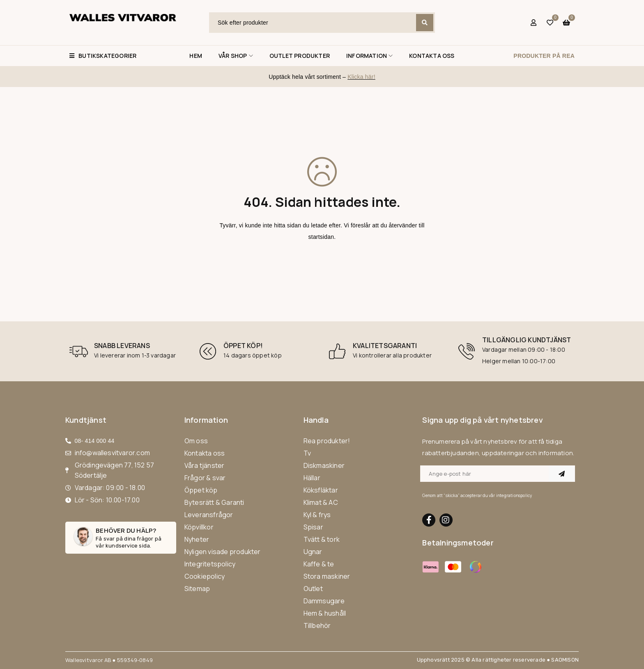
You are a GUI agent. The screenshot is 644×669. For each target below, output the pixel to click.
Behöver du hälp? (126, 530)
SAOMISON (565, 660)
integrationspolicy (514, 495)
